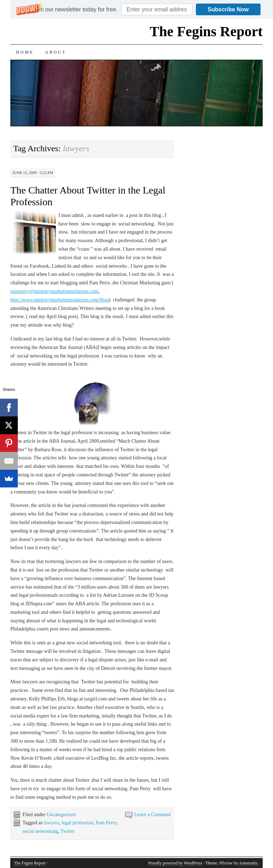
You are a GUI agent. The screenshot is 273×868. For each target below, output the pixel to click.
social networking (40, 831)
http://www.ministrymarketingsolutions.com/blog (60, 300)
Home (25, 52)
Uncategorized (61, 815)
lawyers (52, 823)
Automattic (248, 863)
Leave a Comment (153, 815)
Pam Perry (106, 823)
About (56, 52)
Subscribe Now (228, 9)
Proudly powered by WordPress (175, 863)
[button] (75, 10)
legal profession (77, 823)
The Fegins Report (206, 31)
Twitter (68, 831)
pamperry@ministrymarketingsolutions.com (54, 291)
